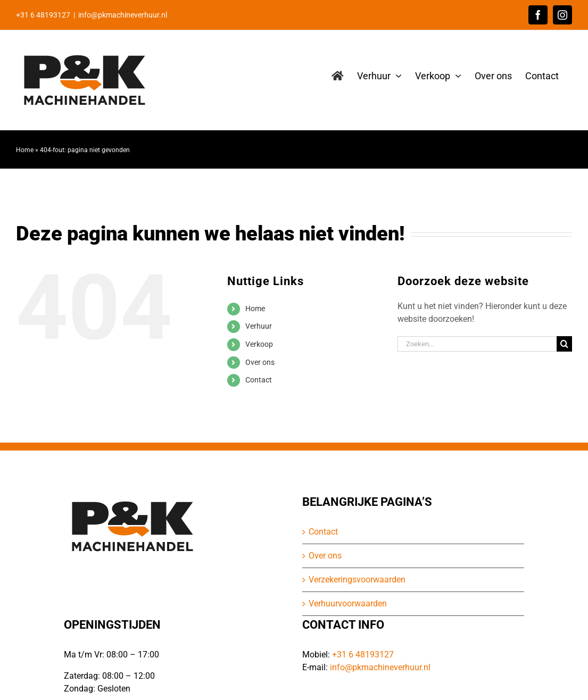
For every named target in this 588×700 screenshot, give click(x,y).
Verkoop (259, 344)
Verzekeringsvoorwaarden (357, 580)
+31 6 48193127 (363, 655)
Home (25, 150)
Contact (259, 380)
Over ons (260, 362)
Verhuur (259, 326)
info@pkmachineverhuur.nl (123, 15)
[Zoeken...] (477, 344)
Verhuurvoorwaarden (348, 603)
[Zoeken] (564, 344)
